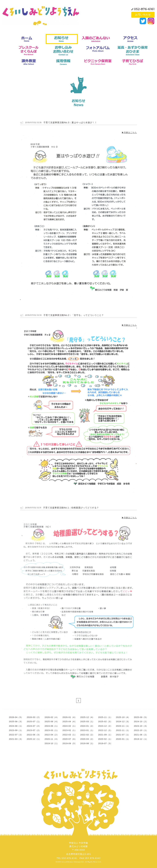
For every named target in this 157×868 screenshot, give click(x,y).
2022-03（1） (70, 735)
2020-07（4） (70, 739)
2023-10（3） (141, 726)
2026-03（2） (34, 717)
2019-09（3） (70, 743)
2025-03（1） (87, 722)
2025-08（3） (16, 722)
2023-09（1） (16, 730)
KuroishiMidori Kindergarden (73, 862)
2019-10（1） (52, 743)
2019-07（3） (105, 743)
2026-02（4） (52, 717)
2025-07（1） (34, 722)
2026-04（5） (16, 717)
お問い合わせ (143, 15)
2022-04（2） (52, 735)
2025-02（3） (105, 722)
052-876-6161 (144, 8)
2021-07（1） (123, 735)
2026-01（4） (70, 717)
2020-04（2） (87, 739)
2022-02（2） (87, 735)
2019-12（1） (141, 739)
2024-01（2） (87, 726)
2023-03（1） (52, 730)
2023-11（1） (123, 726)
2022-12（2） (105, 730)
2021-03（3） (16, 739)
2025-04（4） (70, 722)
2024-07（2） (34, 726)
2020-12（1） (34, 739)
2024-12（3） (123, 722)
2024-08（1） (16, 726)
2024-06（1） (52, 726)
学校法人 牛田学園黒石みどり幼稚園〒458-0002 (79, 846)
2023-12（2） (105, 726)
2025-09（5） (141, 717)
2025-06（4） (52, 722)
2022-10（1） (141, 730)
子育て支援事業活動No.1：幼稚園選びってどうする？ (71, 508)
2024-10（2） (141, 722)
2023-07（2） (34, 730)
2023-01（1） (87, 730)
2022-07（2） (16, 735)
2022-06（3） (34, 735)
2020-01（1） (123, 739)
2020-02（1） (105, 739)
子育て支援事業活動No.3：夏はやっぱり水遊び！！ (70, 122)
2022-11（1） (123, 730)
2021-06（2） (141, 735)
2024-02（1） (70, 726)
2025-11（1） (105, 717)
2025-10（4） (123, 717)
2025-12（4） (87, 717)
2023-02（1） (70, 730)
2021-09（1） (105, 735)
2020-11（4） (52, 739)
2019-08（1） (87, 743)
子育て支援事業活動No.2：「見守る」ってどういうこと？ (74, 315)
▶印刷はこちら (129, 133)
